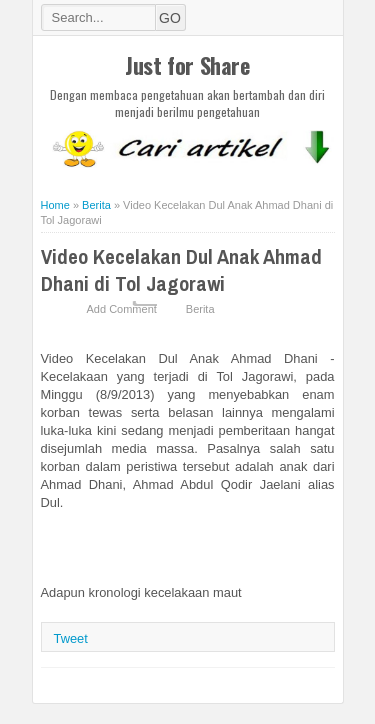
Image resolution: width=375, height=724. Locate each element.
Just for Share (187, 65)
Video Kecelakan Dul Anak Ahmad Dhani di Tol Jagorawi (181, 270)
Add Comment (122, 309)
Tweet (71, 638)
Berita (200, 309)
